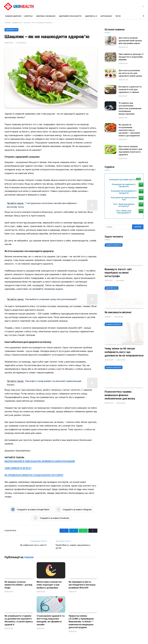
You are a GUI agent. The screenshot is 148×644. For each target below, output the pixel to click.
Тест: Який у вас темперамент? (124, 212)
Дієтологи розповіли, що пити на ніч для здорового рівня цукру (130, 73)
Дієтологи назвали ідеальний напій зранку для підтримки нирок (130, 41)
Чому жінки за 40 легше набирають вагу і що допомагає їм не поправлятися (124, 352)
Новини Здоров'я (114, 245)
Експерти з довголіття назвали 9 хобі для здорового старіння (130, 89)
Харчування (106, 16)
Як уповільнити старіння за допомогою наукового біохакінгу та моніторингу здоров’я (19, 620)
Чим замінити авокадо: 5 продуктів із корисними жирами (131, 57)
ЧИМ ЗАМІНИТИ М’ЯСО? (18, 468)
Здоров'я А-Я (17, 23)
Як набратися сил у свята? (33, 545)
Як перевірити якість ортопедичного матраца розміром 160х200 (82, 585)
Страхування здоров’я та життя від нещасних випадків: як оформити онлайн (51, 620)
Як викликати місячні (118, 312)
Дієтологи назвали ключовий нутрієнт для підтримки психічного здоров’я (130, 150)
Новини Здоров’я (13, 16)
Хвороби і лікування (46, 16)
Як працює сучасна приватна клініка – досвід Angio (18, 585)
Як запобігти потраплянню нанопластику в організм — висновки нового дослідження (129, 130)
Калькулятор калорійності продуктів (124, 192)
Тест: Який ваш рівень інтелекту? (124, 205)
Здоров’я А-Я (91, 16)
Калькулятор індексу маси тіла (124, 199)
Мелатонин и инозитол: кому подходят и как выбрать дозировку (49, 585)
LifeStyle (28, 16)
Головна (8, 23)
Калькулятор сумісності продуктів (124, 185)
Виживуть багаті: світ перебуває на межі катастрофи (118, 273)
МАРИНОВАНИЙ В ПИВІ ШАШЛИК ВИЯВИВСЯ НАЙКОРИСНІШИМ (40, 461)
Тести (118, 16)
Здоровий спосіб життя (70, 16)
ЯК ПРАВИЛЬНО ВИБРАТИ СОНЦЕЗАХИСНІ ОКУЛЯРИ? (34, 475)
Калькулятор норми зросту (122, 180)
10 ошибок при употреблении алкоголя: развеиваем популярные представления (130, 108)
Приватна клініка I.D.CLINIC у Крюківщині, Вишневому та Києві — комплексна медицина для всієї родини (81, 622)
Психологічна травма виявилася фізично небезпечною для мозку (120, 395)
